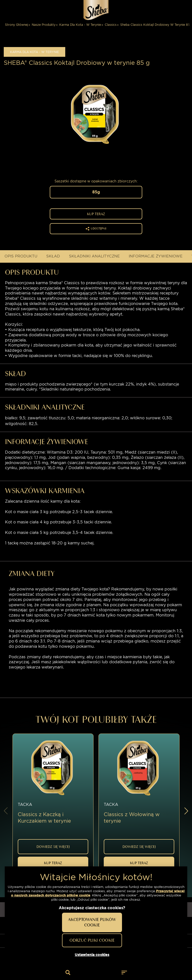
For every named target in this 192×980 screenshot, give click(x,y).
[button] (186, 809)
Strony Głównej (16, 25)
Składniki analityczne (94, 256)
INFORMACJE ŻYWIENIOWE (156, 256)
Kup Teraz (96, 214)
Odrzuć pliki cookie (92, 940)
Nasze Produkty (44, 25)
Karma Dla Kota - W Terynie (80, 25)
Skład (53, 256)
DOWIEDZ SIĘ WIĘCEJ (53, 846)
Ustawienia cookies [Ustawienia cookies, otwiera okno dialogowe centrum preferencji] (92, 955)
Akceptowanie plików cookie (92, 922)
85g (96, 192)
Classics (111, 25)
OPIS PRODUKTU (21, 256)
